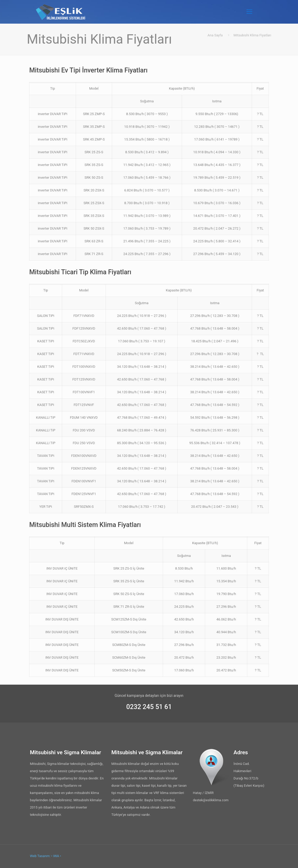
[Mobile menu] (249, 12)
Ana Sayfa (215, 35)
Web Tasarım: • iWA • (46, 856)
